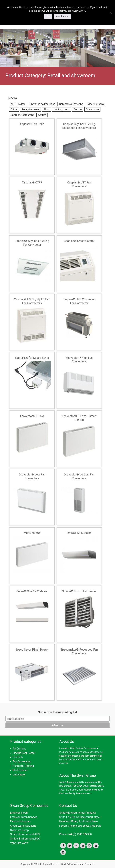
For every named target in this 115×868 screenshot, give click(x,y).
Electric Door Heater (24, 753)
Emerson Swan (19, 813)
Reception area (30, 109)
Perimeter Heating (23, 766)
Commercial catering (71, 104)
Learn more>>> (84, 793)
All (12, 104)
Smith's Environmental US (25, 834)
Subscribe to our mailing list (57, 712)
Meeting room (96, 104)
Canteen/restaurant (22, 115)
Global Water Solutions (23, 826)
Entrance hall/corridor (42, 104)
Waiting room (62, 109)
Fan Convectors (22, 761)
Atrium (42, 115)
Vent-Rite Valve (19, 843)
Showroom (92, 109)
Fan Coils (18, 757)
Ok (48, 16)
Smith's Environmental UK (25, 839)
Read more (62, 16)
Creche (78, 109)
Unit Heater (19, 775)
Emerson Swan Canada (24, 817)
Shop (46, 109)
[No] (110, 13)
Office (14, 109)
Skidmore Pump (19, 830)
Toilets (22, 104)
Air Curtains (19, 749)
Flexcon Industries (20, 821)
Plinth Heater (20, 770)
